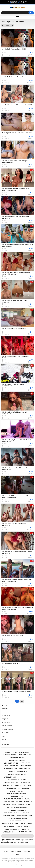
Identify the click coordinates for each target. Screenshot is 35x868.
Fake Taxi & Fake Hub (12, 1)
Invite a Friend (16, 851)
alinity (29, 805)
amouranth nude (11, 783)
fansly (18, 786)
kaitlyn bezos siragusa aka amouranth (17, 813)
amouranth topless (17, 796)
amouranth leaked (25, 832)
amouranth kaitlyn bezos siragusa (17, 799)
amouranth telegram (17, 821)
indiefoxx (26, 829)
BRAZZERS (22, 3)
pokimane (14, 766)
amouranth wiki (25, 769)
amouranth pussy (24, 755)
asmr (6, 766)
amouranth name (13, 780)
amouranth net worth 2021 (17, 760)
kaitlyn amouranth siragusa (17, 794)
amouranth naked (26, 824)
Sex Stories (14, 3)
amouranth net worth (17, 791)
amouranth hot (25, 783)
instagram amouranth (24, 802)
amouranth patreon (10, 824)
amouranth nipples (24, 826)
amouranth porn (10, 826)
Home (6, 851)
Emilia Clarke (17, 733)
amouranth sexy (11, 769)
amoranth (21, 805)
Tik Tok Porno (24, 1)
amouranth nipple (11, 752)
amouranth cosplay (13, 829)
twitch (23, 780)
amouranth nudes (8, 802)
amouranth (27, 786)
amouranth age (10, 777)
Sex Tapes (17, 708)
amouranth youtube (9, 755)
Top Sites (6, 745)
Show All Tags (17, 836)
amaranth (11, 772)
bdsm (17, 736)
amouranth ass (25, 766)
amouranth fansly (11, 763)
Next (22, 701)
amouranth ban (24, 752)
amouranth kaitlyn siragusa (17, 807)
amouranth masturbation (17, 774)
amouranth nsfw (9, 805)
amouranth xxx (8, 786)
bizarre (17, 740)
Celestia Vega (17, 715)
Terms (17, 854)
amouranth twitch (9, 816)
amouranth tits (25, 763)
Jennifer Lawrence (17, 726)
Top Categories (8, 706)
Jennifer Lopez (17, 722)
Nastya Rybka (17, 719)
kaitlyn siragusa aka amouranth (17, 789)
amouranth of (22, 772)
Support (27, 851)
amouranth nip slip (24, 816)
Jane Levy (17, 712)
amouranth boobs (10, 832)
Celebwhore (16, 865)
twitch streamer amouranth (17, 818)
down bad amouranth (17, 810)
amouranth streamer (24, 777)
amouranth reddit (17, 758)
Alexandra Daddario (17, 729)
